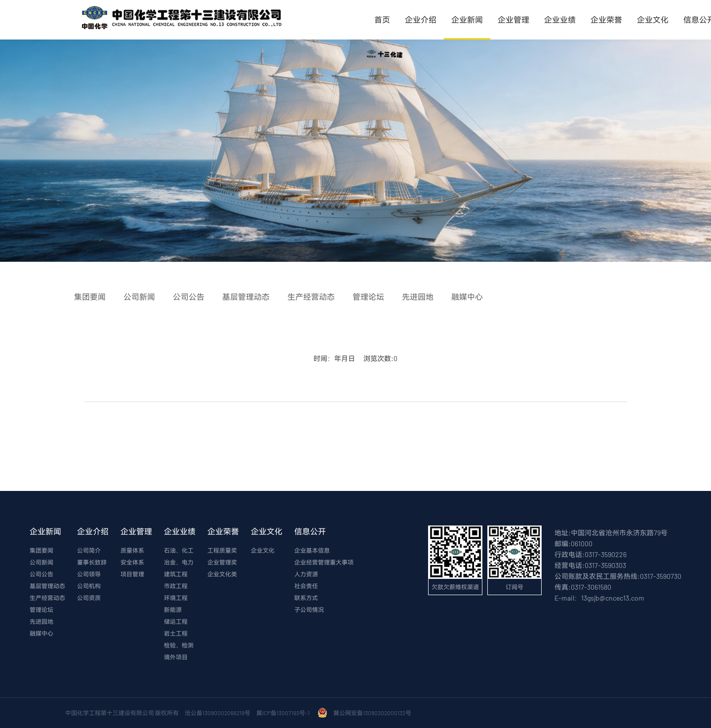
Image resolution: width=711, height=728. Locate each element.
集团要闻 (41, 550)
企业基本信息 (312, 550)
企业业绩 (560, 20)
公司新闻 (41, 562)
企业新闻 (467, 20)
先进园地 (41, 621)
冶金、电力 (179, 562)
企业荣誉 (606, 20)
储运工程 (176, 621)
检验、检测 (179, 645)
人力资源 (306, 574)
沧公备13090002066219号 (217, 713)
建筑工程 (176, 574)
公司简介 (89, 550)
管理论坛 (41, 609)
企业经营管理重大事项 (324, 562)
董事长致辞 (92, 562)
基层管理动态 (47, 586)
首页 (382, 20)
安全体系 (132, 562)
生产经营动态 (47, 598)
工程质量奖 (222, 550)
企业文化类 (222, 574)
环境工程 (176, 598)
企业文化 (653, 20)
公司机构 (89, 586)
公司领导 (89, 574)
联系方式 (306, 598)
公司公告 (41, 574)
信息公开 (310, 531)
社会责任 (306, 586)
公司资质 (89, 598)
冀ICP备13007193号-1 (284, 713)
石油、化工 (179, 550)
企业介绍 (421, 20)
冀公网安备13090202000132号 (373, 713)
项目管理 (132, 574)
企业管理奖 (222, 562)
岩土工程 (176, 633)
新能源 (173, 609)
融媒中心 (41, 633)
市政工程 (176, 586)
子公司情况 (309, 609)
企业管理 (513, 20)
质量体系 (132, 550)
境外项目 (176, 657)
